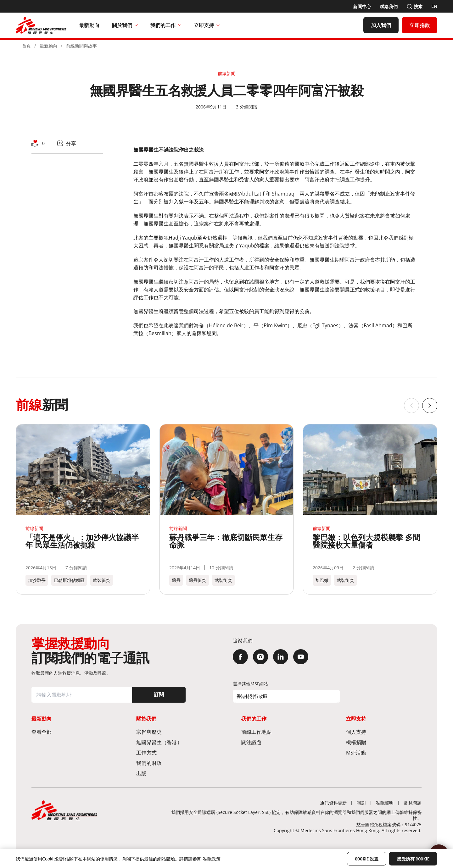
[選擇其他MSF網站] (286, 696)
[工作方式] (174, 752)
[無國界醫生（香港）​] (174, 742)
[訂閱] (159, 695)
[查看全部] (69, 732)
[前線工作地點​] (279, 732)
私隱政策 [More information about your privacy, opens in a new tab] (212, 859)
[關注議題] (279, 742)
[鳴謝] (361, 803)
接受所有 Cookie (413, 859)
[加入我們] (381, 25)
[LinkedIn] (281, 657)
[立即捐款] (419, 25)
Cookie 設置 (367, 859)
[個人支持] (384, 732)
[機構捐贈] (384, 742)
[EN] (434, 6)
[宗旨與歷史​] (174, 732)
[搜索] (414, 6)
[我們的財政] (174, 763)
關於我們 (125, 25)
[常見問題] (413, 803)
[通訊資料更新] (333, 803)
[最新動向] (89, 25)
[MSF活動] (384, 752)
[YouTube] (301, 657)
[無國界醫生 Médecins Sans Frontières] (41, 25)
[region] (226, 859)
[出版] (174, 773)
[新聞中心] (362, 6)
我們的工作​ (166, 25)
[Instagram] (260, 657)
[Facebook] (240, 657)
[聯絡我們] (389, 6)
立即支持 (207, 25)
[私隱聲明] (385, 803)
